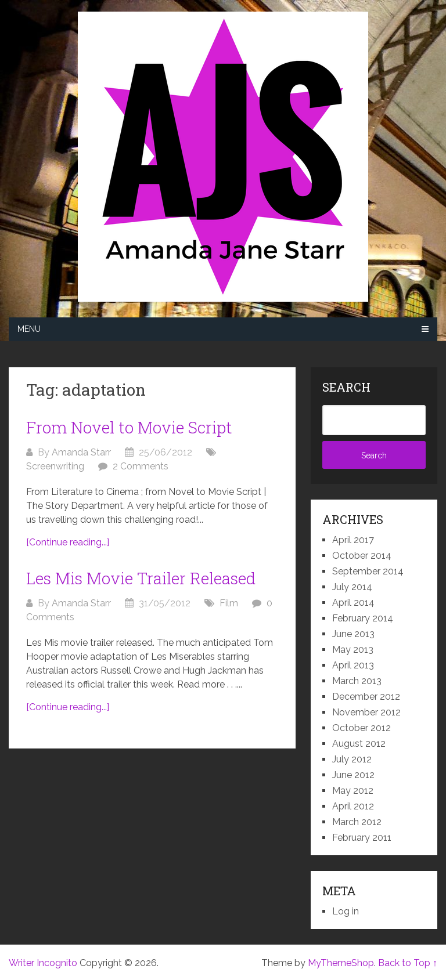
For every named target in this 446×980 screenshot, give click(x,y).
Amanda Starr (81, 452)
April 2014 (353, 603)
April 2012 (353, 806)
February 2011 (362, 838)
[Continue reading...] (68, 542)
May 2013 (353, 650)
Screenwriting (55, 466)
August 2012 (359, 744)
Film (229, 603)
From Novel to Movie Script (129, 427)
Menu (29, 329)
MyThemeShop (341, 963)
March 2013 (357, 681)
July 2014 (352, 587)
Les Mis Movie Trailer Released (141, 578)
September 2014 (368, 571)
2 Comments (141, 466)
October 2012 (362, 728)
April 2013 (353, 665)
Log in (346, 911)
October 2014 (362, 556)
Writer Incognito (43, 963)
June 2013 (353, 634)
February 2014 (363, 618)
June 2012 (353, 775)
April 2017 (353, 540)
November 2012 (366, 712)
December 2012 (366, 697)
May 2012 (353, 791)
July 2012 (352, 759)
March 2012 (357, 822)
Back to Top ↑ (408, 963)
